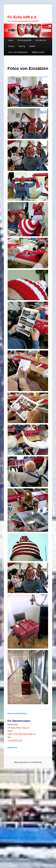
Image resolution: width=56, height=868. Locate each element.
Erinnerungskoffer (24, 40)
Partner (11, 46)
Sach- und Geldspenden (18, 52)
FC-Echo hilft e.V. (22, 17)
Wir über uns (41, 40)
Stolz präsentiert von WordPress (28, 762)
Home (11, 40)
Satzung (22, 46)
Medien (32, 46)
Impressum (12, 748)
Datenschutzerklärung (17, 714)
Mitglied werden (38, 52)
